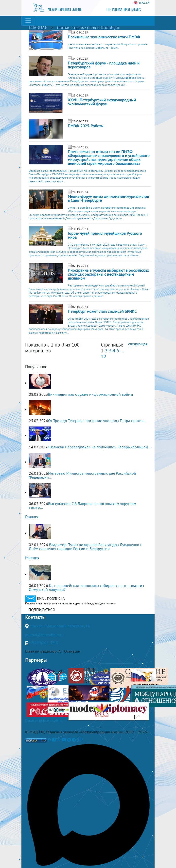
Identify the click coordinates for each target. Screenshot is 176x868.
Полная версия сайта (43, 720)
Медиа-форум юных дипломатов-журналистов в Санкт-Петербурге (108, 198)
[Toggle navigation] (28, 21)
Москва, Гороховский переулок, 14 (60, 626)
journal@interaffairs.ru (44, 635)
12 (104, 357)
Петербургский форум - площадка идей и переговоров (104, 65)
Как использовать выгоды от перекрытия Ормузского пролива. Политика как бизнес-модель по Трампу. (108, 46)
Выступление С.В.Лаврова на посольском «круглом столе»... (82, 505)
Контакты (35, 617)
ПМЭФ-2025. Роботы (86, 126)
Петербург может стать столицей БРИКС (102, 311)
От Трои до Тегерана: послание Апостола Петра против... (97, 421)
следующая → (138, 346)
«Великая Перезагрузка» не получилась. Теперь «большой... (99, 447)
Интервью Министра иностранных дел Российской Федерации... (82, 475)
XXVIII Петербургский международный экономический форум (102, 102)
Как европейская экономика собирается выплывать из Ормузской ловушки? (86, 587)
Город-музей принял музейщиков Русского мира (105, 235)
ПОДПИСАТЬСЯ (42, 610)
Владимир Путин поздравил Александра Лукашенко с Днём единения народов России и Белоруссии (85, 547)
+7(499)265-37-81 (45, 643)
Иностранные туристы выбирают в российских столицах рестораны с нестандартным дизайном (108, 274)
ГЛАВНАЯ (38, 28)
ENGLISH (142, 3)
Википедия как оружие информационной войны (91, 394)
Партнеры (36, 660)
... (122, 351)
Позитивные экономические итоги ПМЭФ (104, 37)
